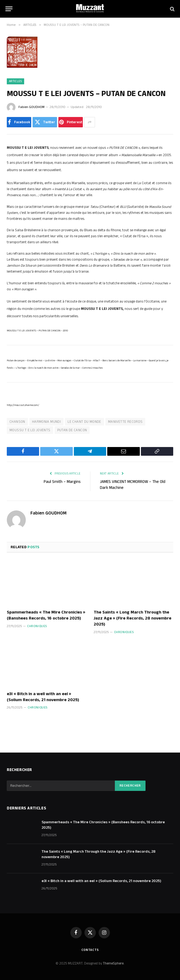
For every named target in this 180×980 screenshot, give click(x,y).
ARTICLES (15, 81)
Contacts (90, 950)
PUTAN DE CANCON (72, 430)
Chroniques (37, 626)
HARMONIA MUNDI (46, 422)
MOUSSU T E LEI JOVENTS (30, 430)
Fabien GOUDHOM (31, 107)
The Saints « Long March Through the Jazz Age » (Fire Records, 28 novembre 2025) (132, 618)
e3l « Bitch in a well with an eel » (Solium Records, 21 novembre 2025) (43, 697)
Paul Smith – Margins (62, 482)
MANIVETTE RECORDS (125, 422)
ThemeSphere (113, 963)
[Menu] (9, 9)
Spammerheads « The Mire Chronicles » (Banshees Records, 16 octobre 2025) (46, 615)
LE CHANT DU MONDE (84, 422)
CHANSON (17, 422)
